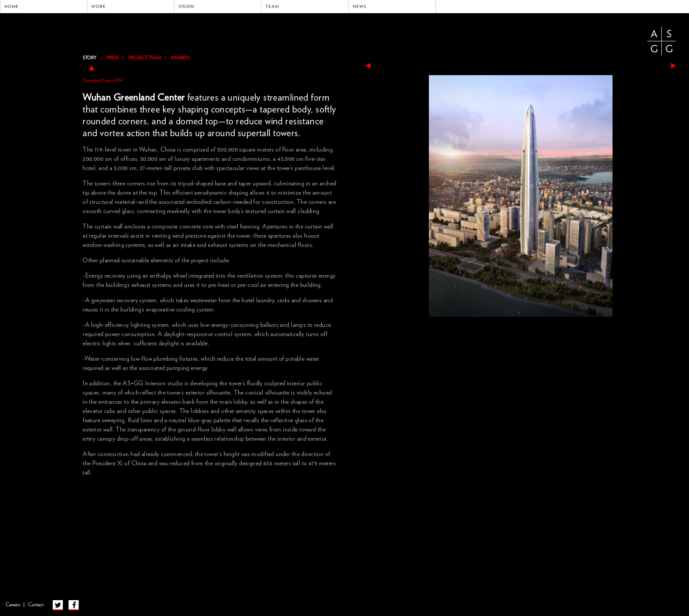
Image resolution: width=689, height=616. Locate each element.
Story (90, 58)
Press (112, 58)
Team (272, 7)
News (360, 7)
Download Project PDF (103, 81)
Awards (180, 58)
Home (12, 7)
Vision (186, 7)
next (673, 66)
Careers (13, 605)
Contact (36, 605)
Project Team (145, 58)
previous (368, 66)
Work (99, 7)
